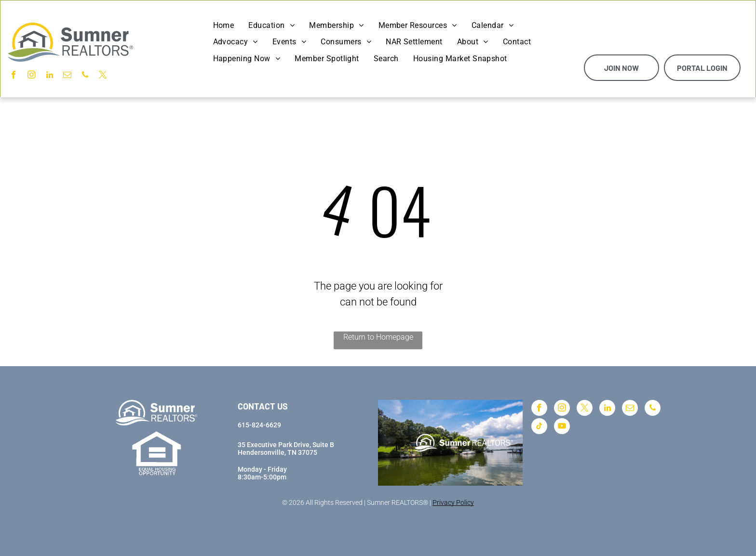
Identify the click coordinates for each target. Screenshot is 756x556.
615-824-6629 (259, 425)
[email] (67, 76)
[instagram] (32, 76)
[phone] (85, 76)
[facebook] (14, 76)
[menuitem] (224, 26)
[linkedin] (49, 76)
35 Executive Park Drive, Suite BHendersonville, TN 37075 (286, 449)
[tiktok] (539, 427)
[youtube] (562, 427)
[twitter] (103, 76)
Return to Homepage (378, 337)
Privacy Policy (453, 503)
